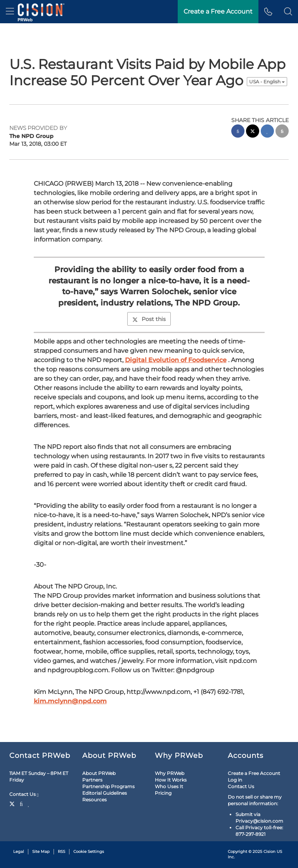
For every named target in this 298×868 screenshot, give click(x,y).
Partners (92, 780)
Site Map (41, 852)
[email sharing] (282, 132)
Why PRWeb (170, 773)
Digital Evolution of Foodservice (176, 360)
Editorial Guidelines (105, 793)
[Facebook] (21, 803)
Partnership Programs (108, 786)
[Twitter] (13, 803)
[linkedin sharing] (267, 132)
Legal (19, 852)
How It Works (171, 780)
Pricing (163, 793)
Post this (149, 319)
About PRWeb (99, 773)
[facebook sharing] (238, 132)
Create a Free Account (254, 773)
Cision (269, 852)
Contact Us (24, 794)
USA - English (267, 82)
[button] (288, 12)
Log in (235, 780)
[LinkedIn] (29, 803)
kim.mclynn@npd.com (70, 701)
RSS (62, 852)
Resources (94, 800)
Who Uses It (169, 786)
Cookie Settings (89, 852)
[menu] (10, 12)
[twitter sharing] (253, 132)
